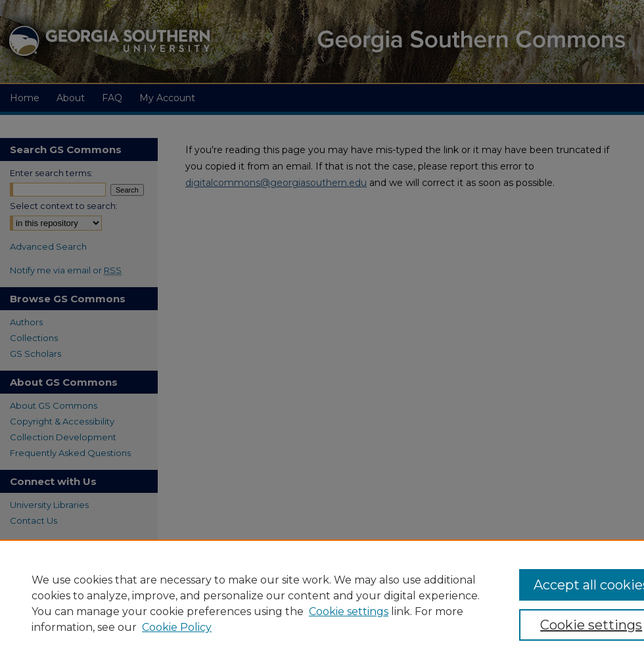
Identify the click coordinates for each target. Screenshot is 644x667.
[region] (322, 603)
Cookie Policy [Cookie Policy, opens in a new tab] (177, 627)
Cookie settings (349, 611)
